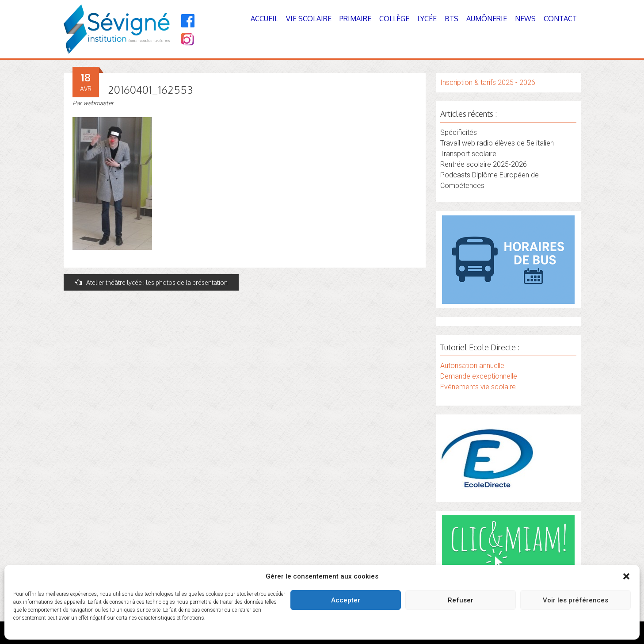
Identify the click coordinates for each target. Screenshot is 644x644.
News (525, 19)
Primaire (355, 19)
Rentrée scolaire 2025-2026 (484, 164)
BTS (452, 19)
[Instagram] (187, 40)
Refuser (461, 600)
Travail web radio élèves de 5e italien (497, 143)
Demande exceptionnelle (479, 376)
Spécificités (459, 132)
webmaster (98, 103)
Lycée (427, 19)
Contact (560, 19)
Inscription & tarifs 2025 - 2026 (488, 82)
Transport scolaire (468, 154)
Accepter (346, 600)
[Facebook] (188, 21)
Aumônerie (487, 19)
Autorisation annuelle (472, 366)
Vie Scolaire (309, 19)
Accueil (264, 19)
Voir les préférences (575, 600)
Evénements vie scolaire (478, 387)
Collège (394, 19)
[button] (626, 576)
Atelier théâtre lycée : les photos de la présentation (151, 282)
